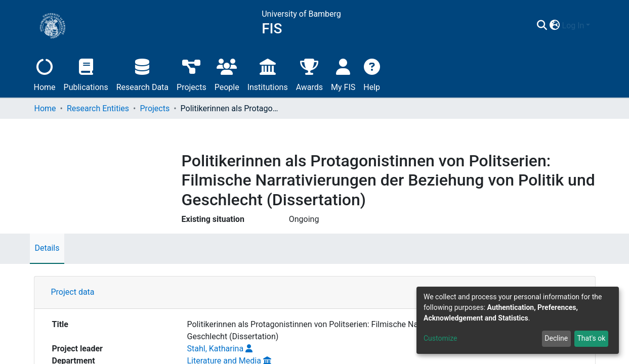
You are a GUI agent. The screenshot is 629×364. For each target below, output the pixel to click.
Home (45, 74)
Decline (556, 338)
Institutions (268, 74)
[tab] (315, 293)
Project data (73, 292)
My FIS (343, 74)
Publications (86, 74)
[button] (555, 26)
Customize (440, 338)
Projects (192, 74)
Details (47, 248)
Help (372, 74)
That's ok (591, 338)
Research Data (142, 74)
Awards (309, 74)
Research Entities (98, 108)
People (227, 74)
